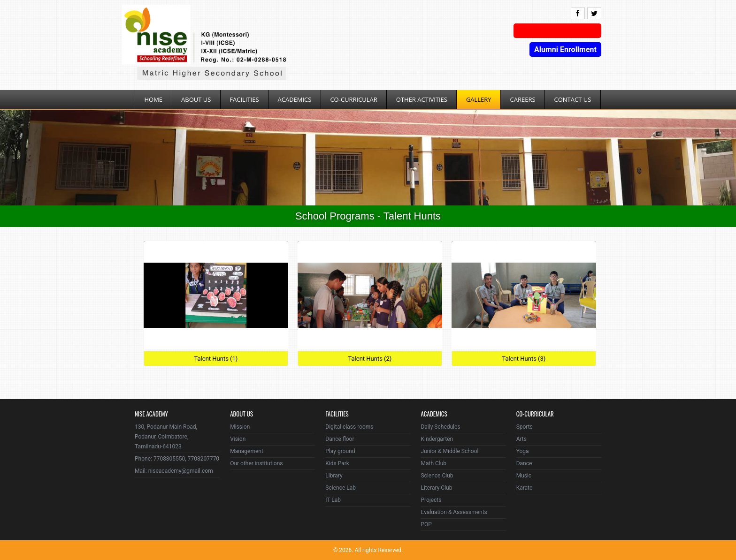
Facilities (244, 99)
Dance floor (340, 439)
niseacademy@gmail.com (181, 471)
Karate (525, 488)
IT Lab (333, 500)
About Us (196, 99)
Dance (524, 463)
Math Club (433, 463)
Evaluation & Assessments (454, 512)
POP (426, 524)
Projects (431, 500)
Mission (240, 427)
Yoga (523, 451)
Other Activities (422, 99)
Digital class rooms (349, 427)
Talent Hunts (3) (524, 359)
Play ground (340, 451)
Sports (525, 427)
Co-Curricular (353, 99)
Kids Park (337, 463)
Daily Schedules (440, 427)
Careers (523, 99)
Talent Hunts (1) (216, 359)
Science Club (437, 476)
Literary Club (436, 488)
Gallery (479, 99)
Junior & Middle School (449, 451)
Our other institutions (256, 463)
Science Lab (341, 488)
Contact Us (573, 99)
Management (247, 451)
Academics (295, 99)
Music (524, 476)
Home (154, 99)
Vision (238, 439)
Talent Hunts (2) (370, 359)
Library (334, 476)
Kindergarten (437, 439)
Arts (521, 439)
